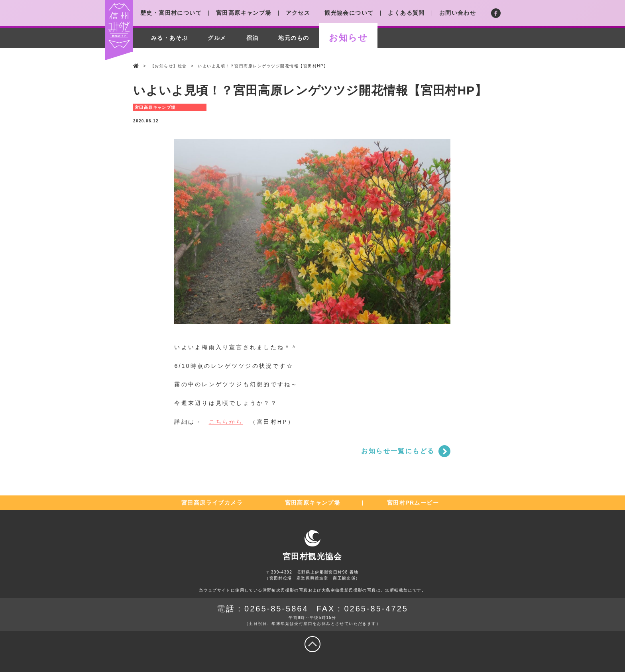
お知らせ (348, 38)
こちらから (226, 422)
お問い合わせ (458, 13)
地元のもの (294, 38)
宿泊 (253, 38)
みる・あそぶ (169, 38)
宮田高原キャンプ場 (244, 13)
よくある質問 (406, 13)
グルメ (217, 38)
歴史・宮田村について (171, 13)
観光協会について (349, 13)
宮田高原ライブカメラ (212, 503)
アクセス (298, 13)
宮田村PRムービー (413, 503)
